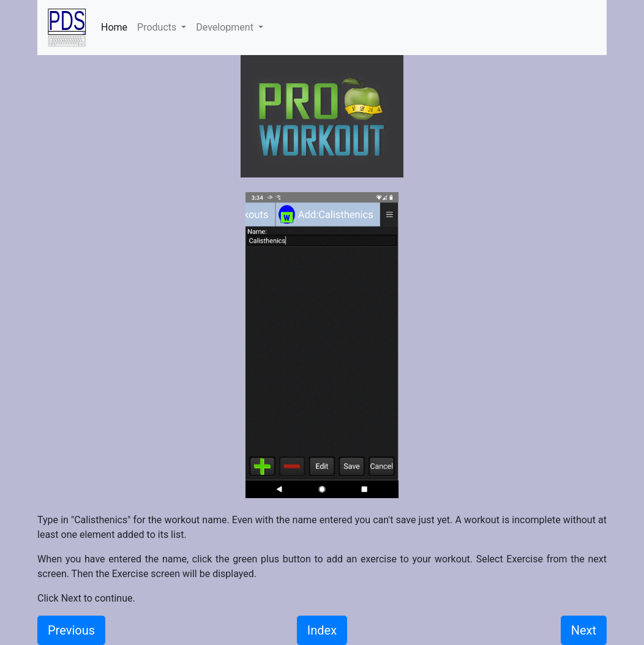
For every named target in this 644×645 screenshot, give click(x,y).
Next (584, 630)
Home (117, 26)
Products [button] (158, 27)
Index (322, 630)
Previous (71, 630)
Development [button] (226, 27)
